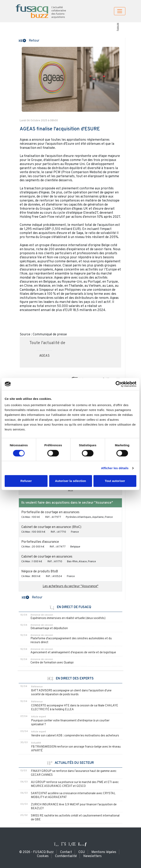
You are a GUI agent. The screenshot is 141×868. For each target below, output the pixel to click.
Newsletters (92, 856)
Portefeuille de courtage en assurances (50, 512)
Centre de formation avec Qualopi (52, 663)
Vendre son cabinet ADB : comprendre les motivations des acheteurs (75, 736)
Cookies (43, 856)
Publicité (118, 27)
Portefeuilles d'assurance (40, 542)
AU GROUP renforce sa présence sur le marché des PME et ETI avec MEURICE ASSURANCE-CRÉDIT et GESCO (75, 784)
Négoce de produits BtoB (40, 572)
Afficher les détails (115, 468)
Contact (66, 852)
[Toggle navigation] (120, 11)
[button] (29, 40)
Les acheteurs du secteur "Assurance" (70, 586)
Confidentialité (66, 856)
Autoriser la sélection (71, 481)
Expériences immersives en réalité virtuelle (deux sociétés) (68, 618)
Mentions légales (104, 852)
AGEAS (44, 356)
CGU (82, 852)
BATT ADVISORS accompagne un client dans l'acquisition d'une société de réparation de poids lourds (71, 693)
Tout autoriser (115, 481)
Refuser (26, 481)
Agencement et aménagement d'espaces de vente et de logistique (73, 653)
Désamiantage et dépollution (49, 628)
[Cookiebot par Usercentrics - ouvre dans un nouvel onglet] (119, 384)
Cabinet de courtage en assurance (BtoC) (51, 527)
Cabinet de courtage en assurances (47, 557)
